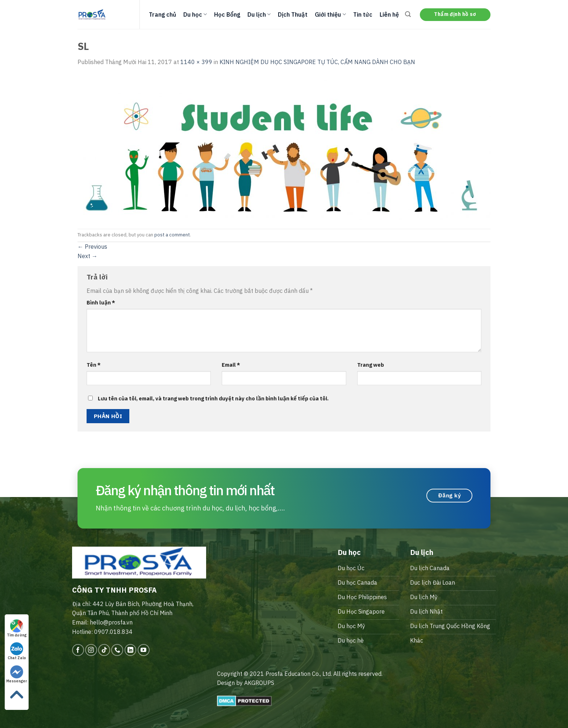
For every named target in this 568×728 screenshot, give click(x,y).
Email (231, 365)
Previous (92, 247)
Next (87, 256)
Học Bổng (227, 14)
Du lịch (259, 14)
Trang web (371, 365)
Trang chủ (162, 14)
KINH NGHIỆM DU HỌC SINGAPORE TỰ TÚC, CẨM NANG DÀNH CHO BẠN (317, 62)
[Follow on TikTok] (104, 650)
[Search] (408, 14)
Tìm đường (17, 628)
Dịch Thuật (293, 14)
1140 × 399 (196, 62)
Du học (195, 14)
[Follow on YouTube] (144, 650)
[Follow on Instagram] (91, 650)
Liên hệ (389, 14)
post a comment (172, 235)
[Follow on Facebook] (78, 650)
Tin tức (363, 14)
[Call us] (117, 650)
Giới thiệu (330, 14)
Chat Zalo (17, 651)
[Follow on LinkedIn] (131, 650)
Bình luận (101, 302)
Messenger (17, 674)
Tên (94, 365)
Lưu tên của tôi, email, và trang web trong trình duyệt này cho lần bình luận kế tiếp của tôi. (213, 398)
